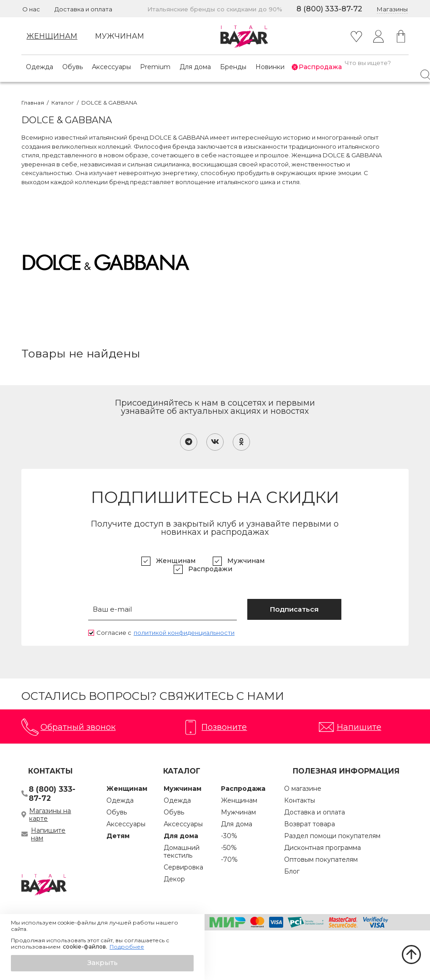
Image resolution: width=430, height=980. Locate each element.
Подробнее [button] (127, 947)
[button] (102, 963)
